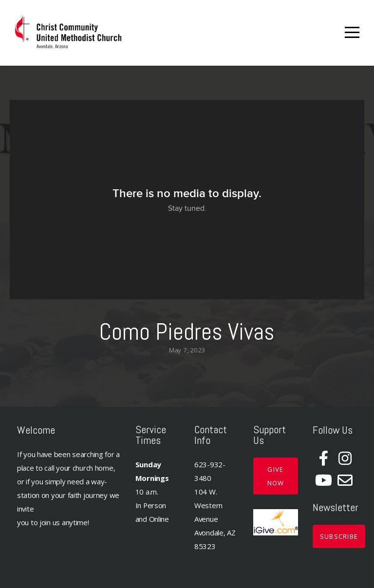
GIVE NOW (276, 476)
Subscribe (339, 536)
